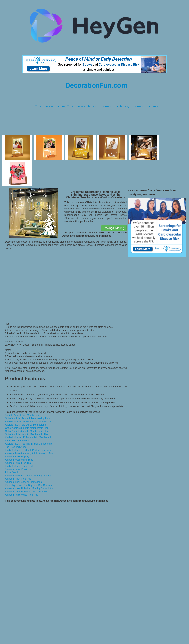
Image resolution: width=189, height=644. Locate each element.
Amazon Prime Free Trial (18, 463)
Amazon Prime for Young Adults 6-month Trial (29, 453)
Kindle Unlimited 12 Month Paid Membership (29, 437)
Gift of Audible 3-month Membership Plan (27, 428)
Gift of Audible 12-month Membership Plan (27, 418)
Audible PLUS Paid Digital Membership (26, 425)
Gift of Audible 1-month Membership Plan (27, 434)
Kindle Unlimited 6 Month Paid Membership (28, 450)
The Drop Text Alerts (16, 447)
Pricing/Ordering (114, 228)
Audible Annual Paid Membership (23, 415)
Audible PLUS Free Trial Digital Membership (28, 444)
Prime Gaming (13, 472)
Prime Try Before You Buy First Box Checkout (29, 485)
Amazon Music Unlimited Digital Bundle (26, 492)
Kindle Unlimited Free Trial (19, 466)
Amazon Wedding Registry (19, 460)
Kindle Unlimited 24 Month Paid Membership (29, 422)
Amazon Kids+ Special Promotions (23, 482)
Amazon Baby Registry (17, 457)
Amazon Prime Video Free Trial (22, 495)
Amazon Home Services (18, 469)
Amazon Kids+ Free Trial (18, 479)
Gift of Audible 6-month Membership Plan (27, 431)
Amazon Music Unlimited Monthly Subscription (30, 488)
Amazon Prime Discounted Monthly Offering (28, 476)
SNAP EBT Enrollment (17, 441)
